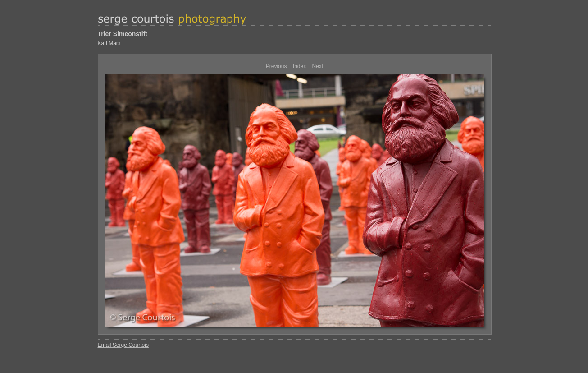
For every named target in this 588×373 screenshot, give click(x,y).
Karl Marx (109, 43)
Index (299, 66)
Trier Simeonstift (123, 34)
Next (318, 66)
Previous (276, 66)
